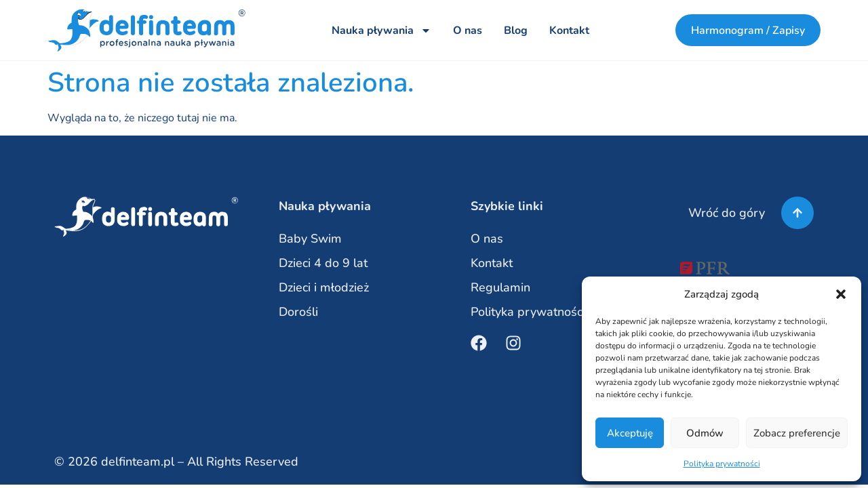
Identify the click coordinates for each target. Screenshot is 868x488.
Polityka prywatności (722, 464)
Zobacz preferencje (797, 433)
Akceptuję (630, 433)
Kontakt (569, 30)
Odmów (705, 433)
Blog (515, 30)
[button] (841, 294)
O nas (467, 30)
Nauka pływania (381, 30)
